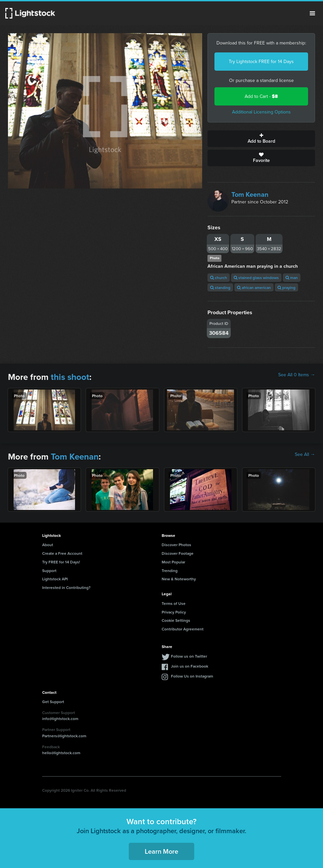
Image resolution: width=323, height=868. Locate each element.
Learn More (161, 851)
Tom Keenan (250, 194)
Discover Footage (178, 553)
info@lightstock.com (60, 719)
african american (254, 288)
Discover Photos (176, 545)
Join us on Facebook (190, 666)
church (219, 278)
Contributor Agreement (183, 629)
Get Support (53, 702)
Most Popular (173, 562)
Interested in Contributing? (66, 587)
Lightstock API (55, 579)
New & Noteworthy (179, 579)
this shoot (70, 377)
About (48, 545)
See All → (305, 455)
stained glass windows (256, 278)
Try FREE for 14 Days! (61, 562)
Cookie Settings (176, 620)
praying (286, 288)
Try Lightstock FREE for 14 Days (261, 62)
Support (49, 571)
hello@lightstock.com (61, 753)
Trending (170, 571)
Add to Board (261, 139)
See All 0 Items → (297, 375)
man (292, 278)
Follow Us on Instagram (192, 676)
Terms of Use (174, 603)
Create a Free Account (62, 553)
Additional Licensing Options (261, 112)
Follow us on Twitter (189, 656)
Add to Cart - (261, 96)
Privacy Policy (174, 612)
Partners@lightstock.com (64, 736)
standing (220, 288)
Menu (312, 13)
